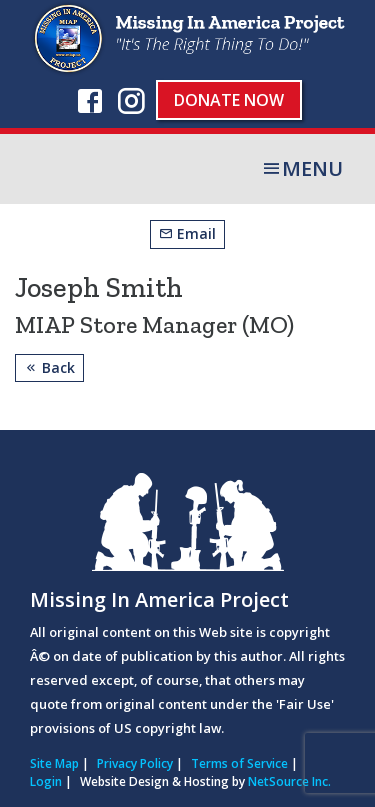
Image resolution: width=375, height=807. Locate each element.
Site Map (54, 763)
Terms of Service (239, 763)
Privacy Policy (135, 763)
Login (46, 781)
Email (187, 233)
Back (49, 367)
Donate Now (229, 100)
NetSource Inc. (289, 781)
